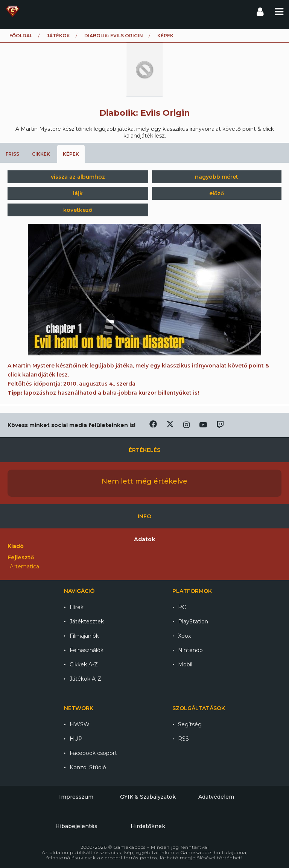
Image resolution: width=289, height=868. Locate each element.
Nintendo (190, 650)
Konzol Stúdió (88, 767)
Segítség (190, 724)
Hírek (77, 607)
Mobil (185, 664)
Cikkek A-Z (84, 664)
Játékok (58, 36)
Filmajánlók (84, 636)
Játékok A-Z (85, 679)
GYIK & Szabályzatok (148, 797)
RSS (183, 739)
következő (78, 210)
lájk (78, 193)
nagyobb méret (217, 177)
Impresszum (76, 797)
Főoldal (21, 36)
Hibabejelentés (76, 826)
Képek (71, 154)
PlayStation (193, 622)
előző (217, 193)
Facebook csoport (93, 753)
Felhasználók (87, 650)
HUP (76, 739)
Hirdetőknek (148, 826)
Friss (12, 154)
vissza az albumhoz (78, 177)
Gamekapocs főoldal (13, 11)
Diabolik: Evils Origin (114, 36)
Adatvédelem (216, 797)
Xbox (184, 636)
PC (182, 607)
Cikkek (41, 154)
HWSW (80, 724)
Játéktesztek (87, 622)
